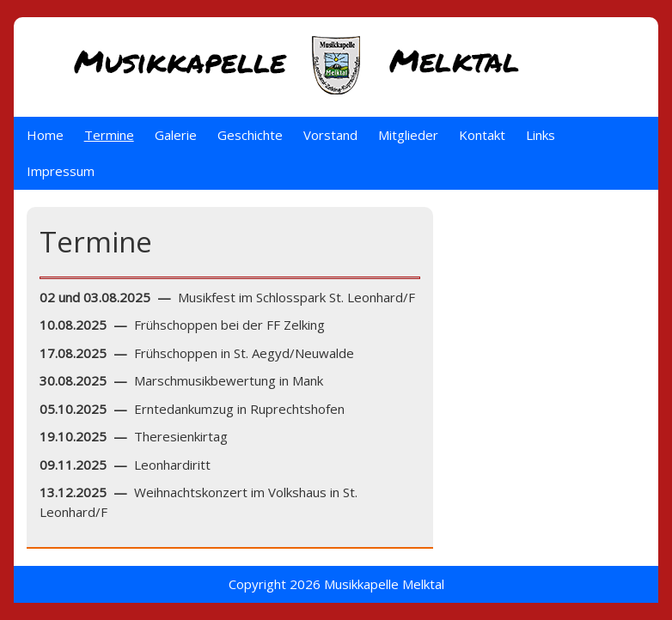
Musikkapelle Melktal (384, 584)
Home (45, 135)
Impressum (61, 171)
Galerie (176, 135)
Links (541, 135)
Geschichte (250, 135)
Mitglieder (408, 135)
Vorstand (330, 135)
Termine (109, 135)
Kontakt (482, 135)
